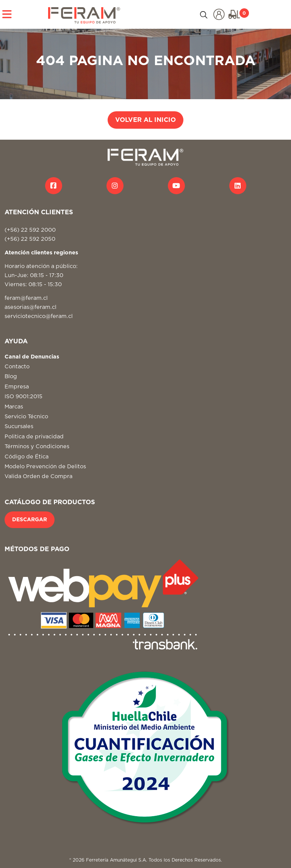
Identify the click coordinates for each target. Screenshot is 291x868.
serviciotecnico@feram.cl (39, 316)
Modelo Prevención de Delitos (45, 467)
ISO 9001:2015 (23, 397)
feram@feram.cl (26, 298)
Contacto (17, 367)
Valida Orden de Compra (38, 476)
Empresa (17, 387)
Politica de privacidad (34, 437)
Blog (11, 376)
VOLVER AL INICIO (145, 120)
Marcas (14, 407)
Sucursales (19, 426)
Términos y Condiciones (37, 446)
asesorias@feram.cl (31, 307)
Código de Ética (27, 457)
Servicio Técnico (26, 417)
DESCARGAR (30, 520)
